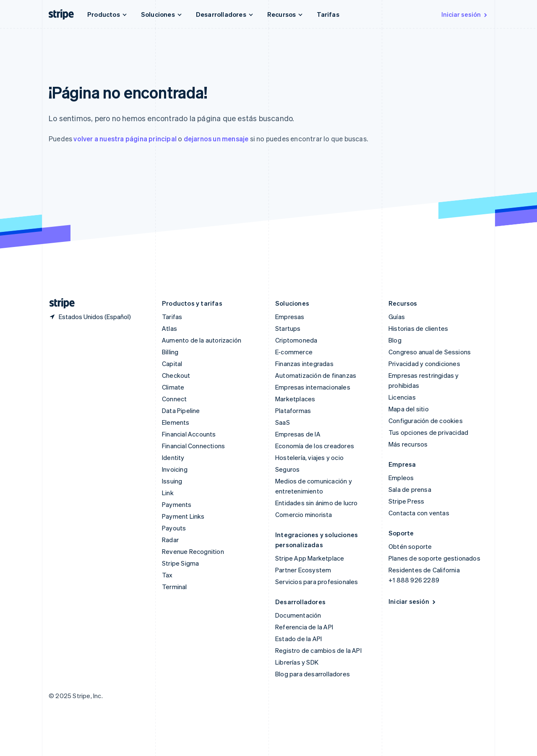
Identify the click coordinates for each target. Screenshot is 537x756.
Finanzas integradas (304, 364)
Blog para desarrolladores (313, 674)
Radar (170, 540)
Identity (173, 457)
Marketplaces (295, 399)
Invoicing (175, 469)
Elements (176, 422)
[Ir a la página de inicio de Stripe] (59, 303)
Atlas (169, 328)
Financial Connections (193, 446)
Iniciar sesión (465, 14)
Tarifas (328, 14)
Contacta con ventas (419, 513)
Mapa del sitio (409, 409)
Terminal (175, 587)
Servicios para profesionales (317, 582)
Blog (395, 340)
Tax (167, 575)
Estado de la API (298, 639)
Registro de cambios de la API (318, 650)
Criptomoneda (296, 340)
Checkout (176, 375)
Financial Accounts (189, 434)
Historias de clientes (418, 328)
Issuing (172, 481)
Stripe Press (406, 501)
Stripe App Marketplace (310, 558)
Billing (170, 352)
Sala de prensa (410, 489)
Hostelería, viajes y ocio (309, 457)
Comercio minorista (304, 514)
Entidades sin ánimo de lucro (317, 503)
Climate (173, 387)
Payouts (174, 528)
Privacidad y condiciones (424, 364)
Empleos (401, 478)
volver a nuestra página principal (125, 139)
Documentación (298, 615)
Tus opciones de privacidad (428, 432)
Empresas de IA (298, 434)
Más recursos (408, 444)
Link (168, 493)
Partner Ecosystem (303, 570)
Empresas (290, 317)
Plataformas (293, 410)
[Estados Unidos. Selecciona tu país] (90, 317)
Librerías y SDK (297, 662)
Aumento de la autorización (202, 340)
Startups (288, 328)
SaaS (283, 422)
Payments (177, 504)
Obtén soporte (410, 546)
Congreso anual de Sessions (430, 352)
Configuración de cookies (426, 421)
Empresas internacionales (313, 387)
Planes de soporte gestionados (434, 558)
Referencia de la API (304, 627)
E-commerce (294, 352)
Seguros (287, 469)
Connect (174, 399)
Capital (172, 364)
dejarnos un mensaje (216, 139)
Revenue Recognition (193, 551)
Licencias (402, 397)
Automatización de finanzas (316, 375)
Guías (397, 317)
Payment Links (183, 516)
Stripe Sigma (180, 563)
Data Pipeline (181, 410)
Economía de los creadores (315, 446)
